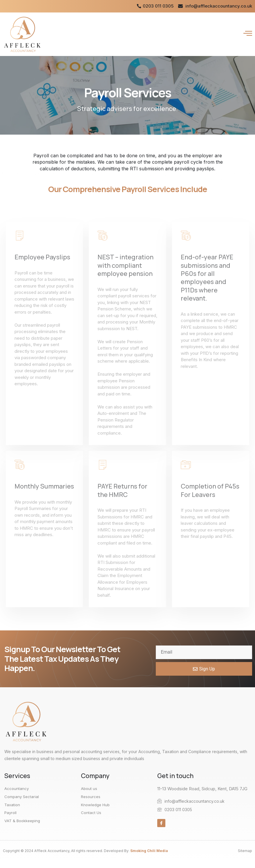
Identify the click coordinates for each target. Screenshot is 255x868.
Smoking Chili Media (149, 851)
